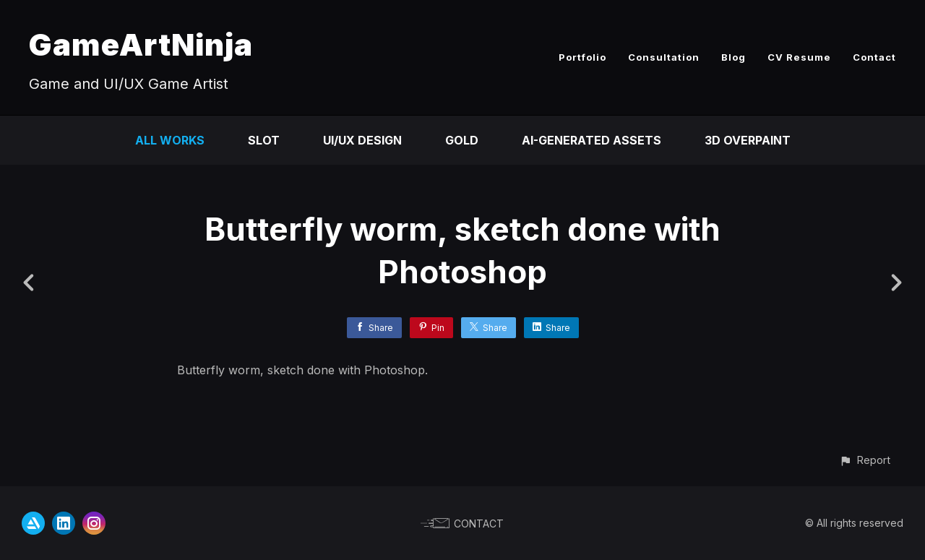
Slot (264, 140)
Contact (874, 57)
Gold (462, 140)
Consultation (664, 57)
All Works (170, 140)
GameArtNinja (141, 44)
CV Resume (799, 57)
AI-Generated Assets (591, 140)
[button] (865, 460)
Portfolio (582, 57)
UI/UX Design (362, 140)
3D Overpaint (748, 140)
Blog (733, 57)
